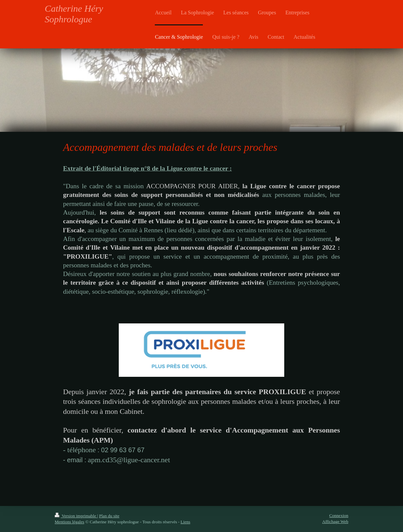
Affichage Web (335, 521)
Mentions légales (69, 522)
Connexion (339, 515)
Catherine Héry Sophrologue (74, 14)
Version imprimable (76, 516)
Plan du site (109, 516)
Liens (185, 522)
